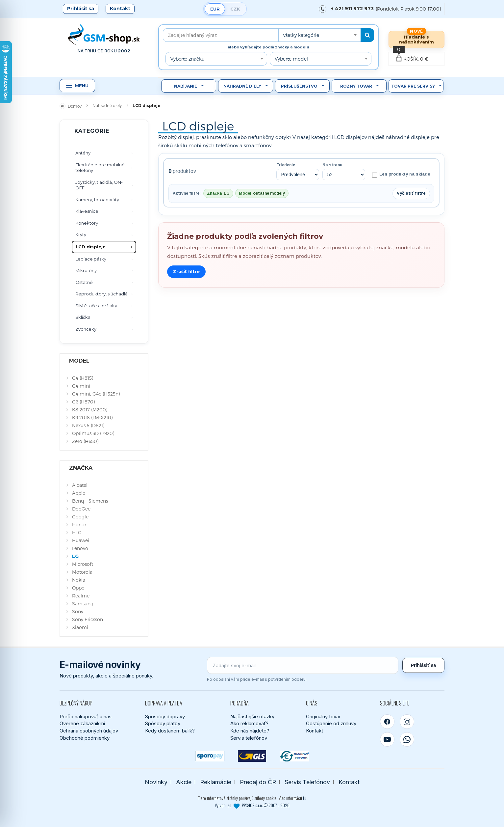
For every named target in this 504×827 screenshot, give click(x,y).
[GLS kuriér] (252, 756)
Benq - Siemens (90, 501)
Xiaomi (80, 627)
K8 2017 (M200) (90, 410)
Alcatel (80, 485)
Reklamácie (216, 782)
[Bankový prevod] (294, 756)
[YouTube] (387, 739)
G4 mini (81, 386)
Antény (83, 153)
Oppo (78, 588)
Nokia (79, 580)
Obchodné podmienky (85, 738)
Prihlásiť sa (81, 9)
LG (75, 556)
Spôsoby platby (163, 723)
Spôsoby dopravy (165, 717)
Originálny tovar (323, 717)
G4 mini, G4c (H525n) (96, 394)
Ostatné (84, 282)
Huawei (81, 540)
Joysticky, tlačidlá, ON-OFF (99, 185)
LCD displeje (91, 247)
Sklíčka (83, 317)
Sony (78, 611)
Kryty (81, 234)
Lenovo (80, 548)
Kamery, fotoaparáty (97, 200)
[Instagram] (407, 722)
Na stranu (332, 165)
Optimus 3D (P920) (93, 433)
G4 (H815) (83, 378)
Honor (79, 524)
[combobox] (319, 35)
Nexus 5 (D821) (88, 425)
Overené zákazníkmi (82, 723)
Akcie (184, 782)
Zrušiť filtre (186, 271)
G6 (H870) (83, 402)
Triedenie (286, 165)
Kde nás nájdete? (250, 731)
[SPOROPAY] (210, 756)
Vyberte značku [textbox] (188, 59)
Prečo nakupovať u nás (86, 717)
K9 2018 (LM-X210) (92, 417)
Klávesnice (87, 211)
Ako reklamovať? (249, 723)
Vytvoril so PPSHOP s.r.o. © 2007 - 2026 (252, 805)
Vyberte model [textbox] (291, 59)
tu (305, 798)
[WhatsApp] (407, 739)
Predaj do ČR (258, 782)
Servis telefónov (249, 738)
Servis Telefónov (307, 782)
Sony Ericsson (88, 619)
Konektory (87, 223)
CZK (235, 9)
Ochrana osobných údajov (89, 731)
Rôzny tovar (356, 86)
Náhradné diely (242, 86)
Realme (81, 596)
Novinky (156, 782)
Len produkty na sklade (401, 175)
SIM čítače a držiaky (96, 306)
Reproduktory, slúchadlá (101, 294)
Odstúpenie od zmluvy (331, 723)
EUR (215, 9)
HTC (77, 532)
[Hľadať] (367, 35)
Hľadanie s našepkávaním (416, 39)
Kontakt (120, 9)
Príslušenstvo (299, 86)
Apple (79, 493)
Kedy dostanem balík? (170, 731)
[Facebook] (387, 722)
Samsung (83, 604)
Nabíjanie (186, 86)
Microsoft (83, 564)
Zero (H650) (85, 441)
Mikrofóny (86, 270)
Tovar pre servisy (413, 86)
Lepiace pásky (91, 259)
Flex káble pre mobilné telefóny (100, 168)
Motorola (82, 572)
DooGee (81, 509)
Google (80, 517)
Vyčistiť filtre (411, 193)
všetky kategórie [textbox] (301, 35)
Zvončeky (86, 329)
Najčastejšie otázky (252, 717)
